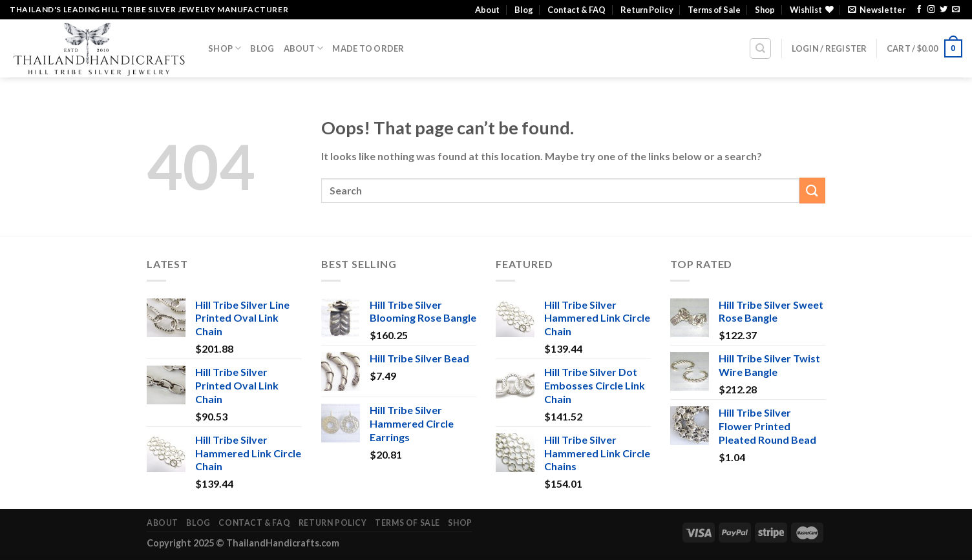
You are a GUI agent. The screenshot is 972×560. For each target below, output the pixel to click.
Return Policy (647, 10)
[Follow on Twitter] (944, 10)
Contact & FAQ (576, 10)
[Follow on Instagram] (931, 10)
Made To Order (368, 48)
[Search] (760, 48)
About (487, 10)
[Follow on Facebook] (919, 10)
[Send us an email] (956, 10)
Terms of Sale (714, 10)
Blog (524, 10)
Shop (765, 10)
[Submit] (812, 190)
